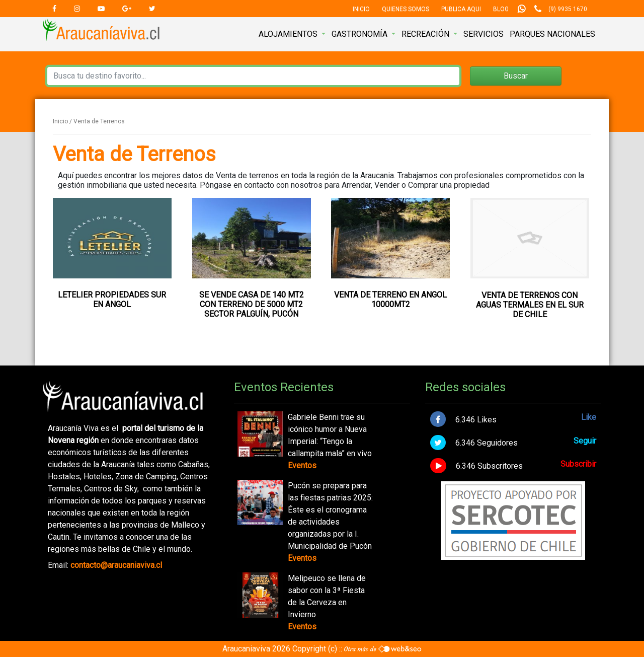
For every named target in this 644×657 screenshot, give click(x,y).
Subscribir (578, 464)
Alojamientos (289, 34)
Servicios (484, 34)
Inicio (361, 9)
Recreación (426, 34)
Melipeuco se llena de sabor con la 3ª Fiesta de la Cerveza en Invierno (327, 596)
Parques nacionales (552, 34)
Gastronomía (360, 34)
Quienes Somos (406, 9)
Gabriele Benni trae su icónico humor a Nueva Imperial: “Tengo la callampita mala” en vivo (330, 435)
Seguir (585, 441)
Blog (501, 9)
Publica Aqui (461, 9)
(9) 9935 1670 (568, 9)
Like (589, 417)
